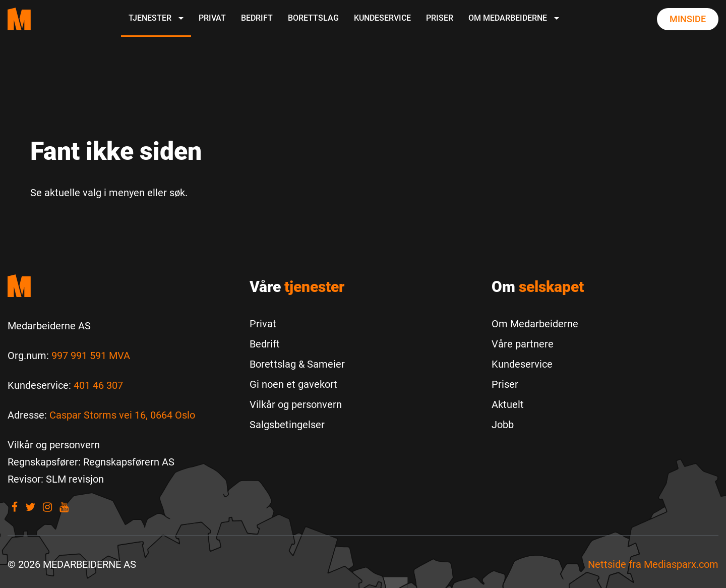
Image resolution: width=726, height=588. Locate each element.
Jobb (503, 425)
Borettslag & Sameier (297, 364)
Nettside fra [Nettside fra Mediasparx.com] (653, 564)
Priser (440, 18)
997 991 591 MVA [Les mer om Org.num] (91, 356)
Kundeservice (382, 18)
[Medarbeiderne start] (121, 286)
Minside (688, 19)
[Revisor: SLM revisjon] (56, 479)
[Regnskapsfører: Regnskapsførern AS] (91, 462)
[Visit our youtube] (64, 507)
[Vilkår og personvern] (54, 445)
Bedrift (257, 18)
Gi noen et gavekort (293, 384)
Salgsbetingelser (287, 425)
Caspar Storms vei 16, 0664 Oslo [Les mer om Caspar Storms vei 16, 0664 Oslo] (122, 415)
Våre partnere (523, 344)
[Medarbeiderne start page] (19, 19)
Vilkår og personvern (296, 404)
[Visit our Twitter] (30, 507)
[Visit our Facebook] (15, 507)
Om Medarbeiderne (514, 18)
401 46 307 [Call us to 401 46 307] (98, 385)
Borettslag (313, 18)
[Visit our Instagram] (47, 507)
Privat (212, 18)
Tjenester (156, 18)
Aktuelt (508, 404)
